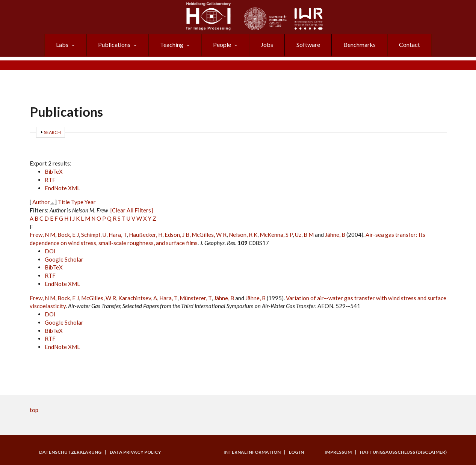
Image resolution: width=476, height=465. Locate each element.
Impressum (338, 452)
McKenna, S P (276, 235)
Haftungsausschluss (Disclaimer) (403, 452)
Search (52, 132)
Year (90, 202)
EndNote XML (62, 188)
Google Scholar (64, 259)
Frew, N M (42, 235)
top (34, 410)
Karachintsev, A (138, 298)
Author (41, 202)
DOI (50, 251)
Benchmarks (360, 44)
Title (64, 202)
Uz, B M (304, 235)
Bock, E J (68, 235)
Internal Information (252, 452)
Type (77, 202)
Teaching (172, 44)
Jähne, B (335, 235)
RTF (50, 180)
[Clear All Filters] (132, 210)
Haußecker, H (146, 235)
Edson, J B (177, 235)
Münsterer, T (196, 298)
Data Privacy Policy (135, 452)
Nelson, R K (243, 235)
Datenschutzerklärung (70, 452)
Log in (296, 452)
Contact (410, 44)
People (222, 44)
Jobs (267, 44)
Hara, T (118, 235)
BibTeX (54, 172)
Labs (62, 44)
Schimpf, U (94, 235)
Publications (114, 44)
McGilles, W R (209, 235)
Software (308, 44)
